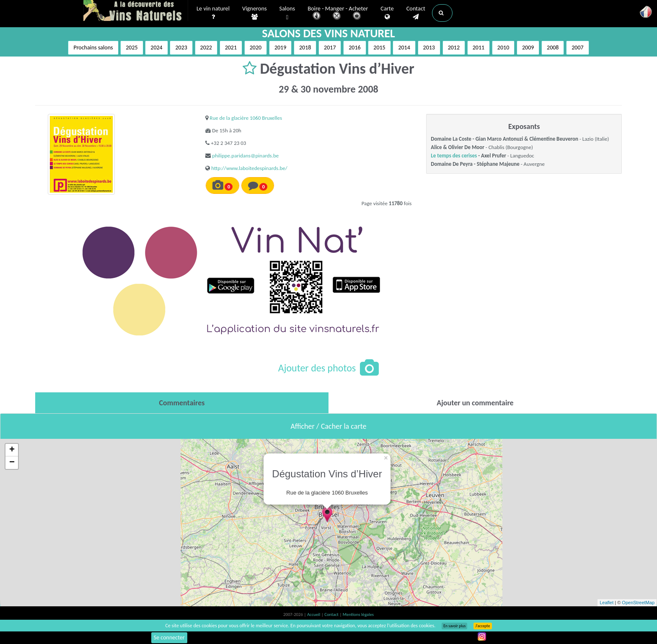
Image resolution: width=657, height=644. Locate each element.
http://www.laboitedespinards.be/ (249, 168)
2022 (206, 48)
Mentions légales (358, 614)
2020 (256, 48)
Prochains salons (93, 48)
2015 (379, 48)
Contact (416, 13)
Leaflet (607, 603)
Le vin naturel (213, 13)
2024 (156, 48)
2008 (553, 48)
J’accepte (482, 626)
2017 (330, 48)
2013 (429, 48)
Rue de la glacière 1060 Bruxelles (246, 118)
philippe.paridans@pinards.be (245, 156)
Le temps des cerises (454, 156)
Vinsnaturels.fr (136, 11)
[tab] (182, 403)
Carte (387, 13)
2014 (404, 48)
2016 (354, 48)
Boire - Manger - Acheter (338, 14)
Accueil (314, 614)
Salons (287, 13)
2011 (479, 48)
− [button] (12, 463)
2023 (181, 48)
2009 (528, 48)
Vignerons (255, 13)
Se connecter (169, 638)
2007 (577, 48)
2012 (454, 48)
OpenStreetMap (638, 603)
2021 (231, 48)
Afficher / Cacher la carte (329, 426)
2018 (305, 48)
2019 (280, 48)
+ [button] (12, 450)
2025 (132, 48)
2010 (503, 48)
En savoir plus (454, 626)
